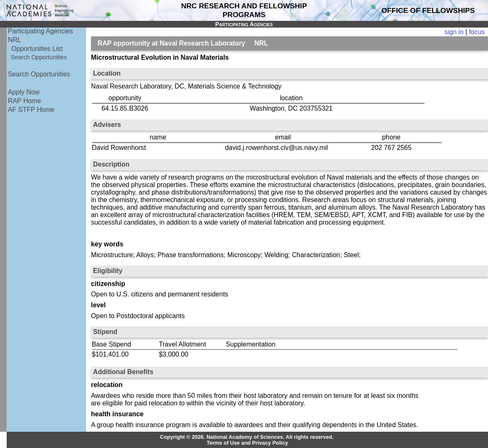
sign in (454, 32)
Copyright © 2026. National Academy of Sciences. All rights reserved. (247, 437)
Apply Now (24, 92)
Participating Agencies (41, 31)
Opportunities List (37, 49)
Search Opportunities (39, 57)
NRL (15, 40)
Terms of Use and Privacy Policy (248, 443)
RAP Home (24, 101)
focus (477, 32)
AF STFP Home (31, 110)
